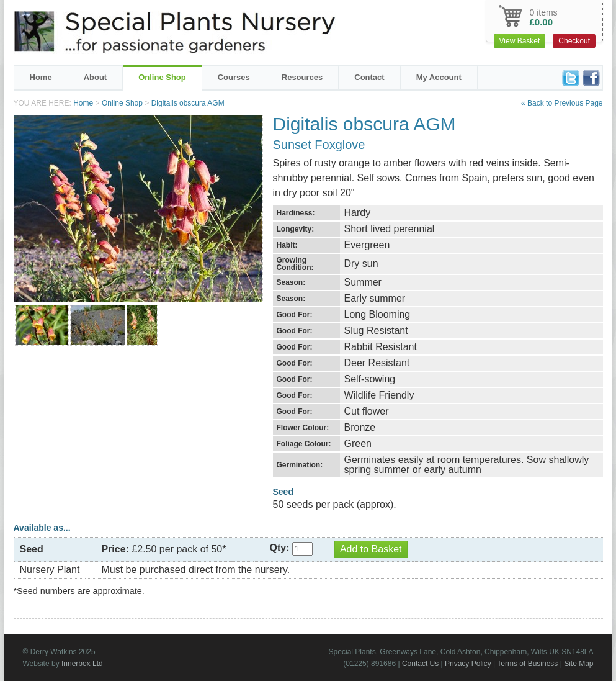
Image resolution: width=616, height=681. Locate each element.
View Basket (520, 41)
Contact (369, 77)
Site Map (578, 664)
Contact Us (420, 664)
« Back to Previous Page (562, 103)
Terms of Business (527, 664)
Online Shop (162, 77)
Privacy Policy (468, 664)
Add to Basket (371, 549)
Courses (234, 77)
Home (41, 77)
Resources (302, 77)
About (96, 77)
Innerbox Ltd (82, 664)
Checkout (574, 41)
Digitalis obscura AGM (188, 103)
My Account (439, 77)
